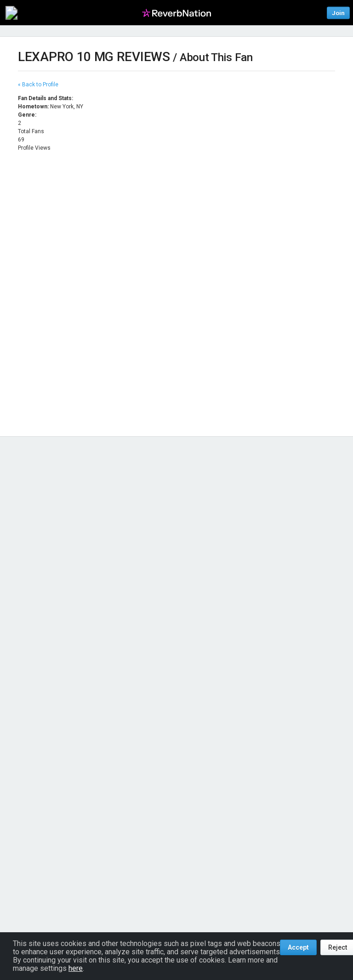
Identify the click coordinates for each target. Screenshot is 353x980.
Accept (298, 947)
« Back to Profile (38, 84)
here (76, 968)
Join (338, 13)
